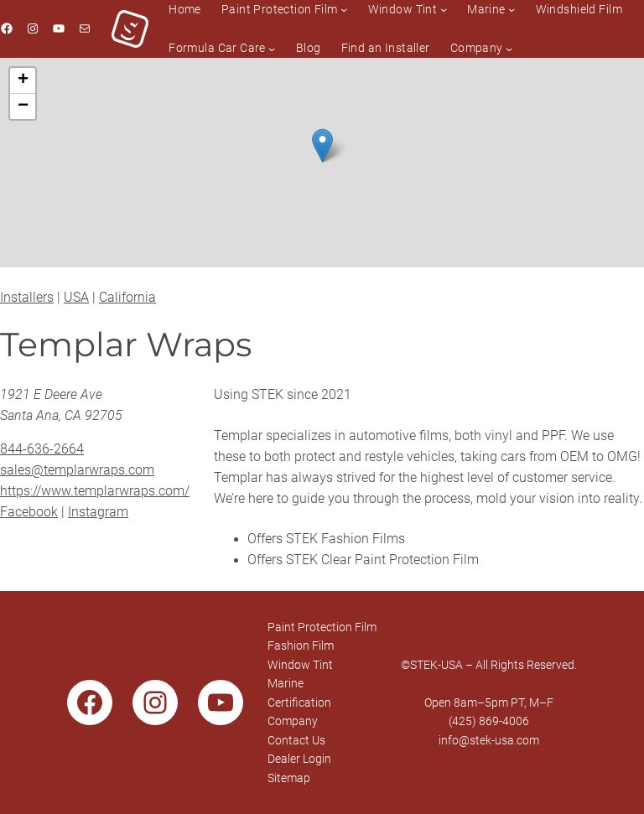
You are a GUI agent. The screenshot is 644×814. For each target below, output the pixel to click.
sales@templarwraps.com (77, 470)
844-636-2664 (42, 449)
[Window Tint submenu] (444, 9)
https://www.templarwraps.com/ (95, 491)
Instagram (98, 512)
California (127, 298)
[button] (322, 145)
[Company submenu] (509, 48)
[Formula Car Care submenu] (272, 48)
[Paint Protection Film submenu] (344, 9)
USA (76, 298)
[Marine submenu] (512, 9)
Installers (27, 298)
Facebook (29, 512)
